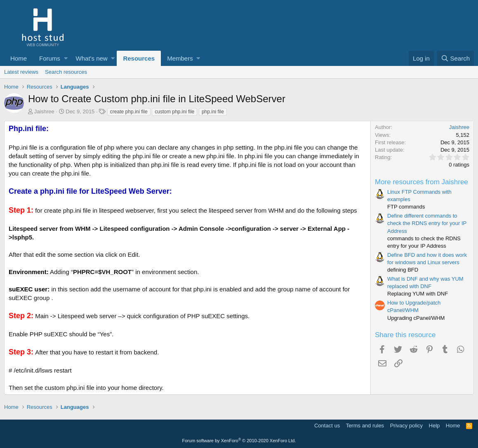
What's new (92, 58)
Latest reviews (21, 72)
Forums (50, 58)
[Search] (455, 58)
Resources (139, 58)
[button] (66, 58)
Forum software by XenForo (239, 441)
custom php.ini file (174, 112)
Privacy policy (406, 426)
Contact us (327, 426)
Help (434, 426)
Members (180, 58)
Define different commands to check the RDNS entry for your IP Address (427, 223)
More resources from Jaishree (421, 182)
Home (19, 58)
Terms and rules (365, 426)
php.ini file (213, 112)
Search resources (66, 72)
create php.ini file (129, 112)
